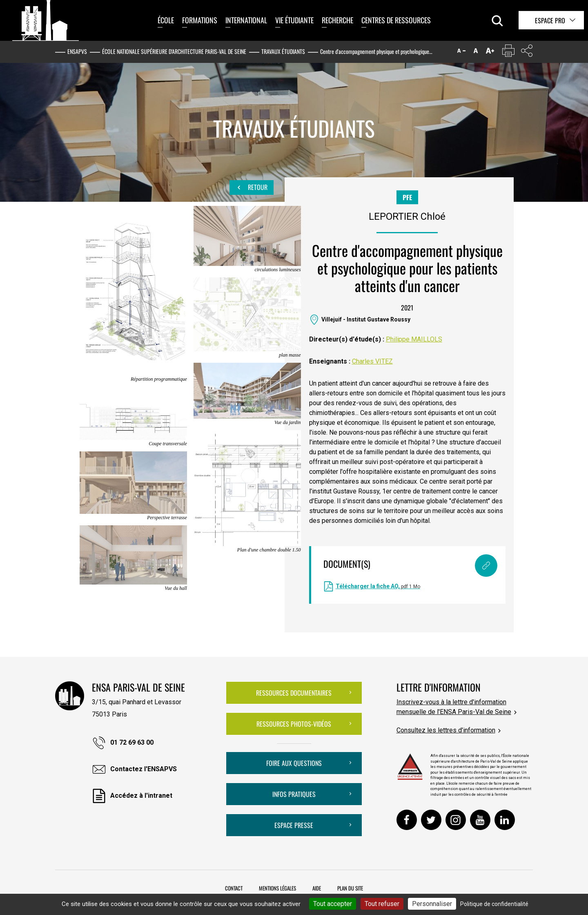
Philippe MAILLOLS (414, 339)
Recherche (337, 20)
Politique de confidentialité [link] (494, 904)
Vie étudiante (294, 20)
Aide (317, 888)
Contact (234, 888)
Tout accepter (333, 904)
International (246, 20)
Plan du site (350, 888)
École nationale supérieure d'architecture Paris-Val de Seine (174, 51)
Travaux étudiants (283, 51)
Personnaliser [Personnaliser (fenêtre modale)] (432, 904)
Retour (252, 187)
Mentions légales (277, 888)
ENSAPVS (77, 51)
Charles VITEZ (372, 361)
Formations (200, 20)
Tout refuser (382, 904)
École (166, 20)
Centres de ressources (396, 20)
